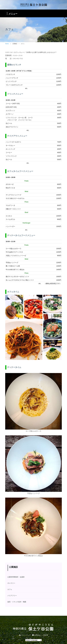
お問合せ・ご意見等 (40, 635)
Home (7, 44)
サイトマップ (25, 635)
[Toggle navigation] (12, 13)
